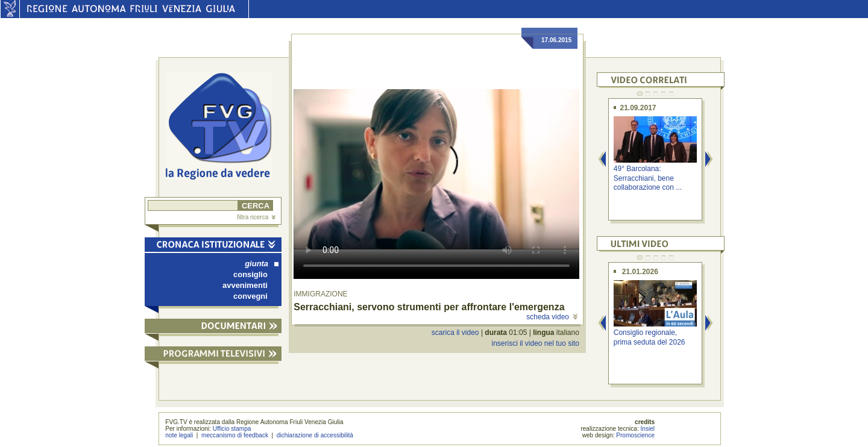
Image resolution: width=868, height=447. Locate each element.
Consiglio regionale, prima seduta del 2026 (649, 337)
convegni (250, 296)
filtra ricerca (256, 217)
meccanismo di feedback (235, 435)
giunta (262, 264)
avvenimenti (245, 285)
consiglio (250, 274)
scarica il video (455, 333)
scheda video (552, 317)
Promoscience (635, 435)
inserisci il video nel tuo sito (535, 343)
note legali (179, 435)
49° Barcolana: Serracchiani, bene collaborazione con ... (648, 178)
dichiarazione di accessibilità (315, 435)
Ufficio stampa (232, 429)
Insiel (648, 429)
